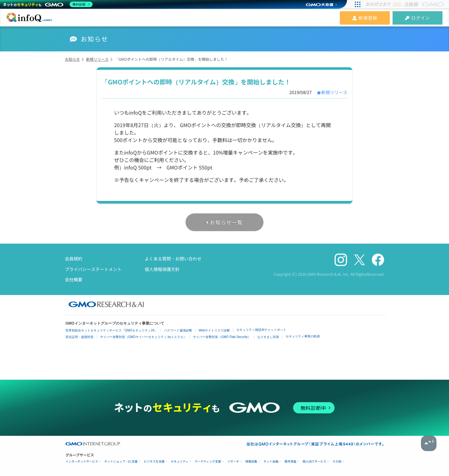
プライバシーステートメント (93, 269)
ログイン (418, 18)
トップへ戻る (429, 443)
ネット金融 (271, 462)
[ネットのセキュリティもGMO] (48, 4)
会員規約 (74, 259)
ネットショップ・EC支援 (121, 462)
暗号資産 (290, 462)
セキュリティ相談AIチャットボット (261, 330)
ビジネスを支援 (154, 462)
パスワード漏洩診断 (178, 330)
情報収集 (251, 462)
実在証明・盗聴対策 (80, 337)
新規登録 (365, 18)
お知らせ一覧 (226, 222)
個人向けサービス (314, 462)
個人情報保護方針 (162, 269)
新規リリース (334, 92)
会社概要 (74, 279)
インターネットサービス (82, 462)
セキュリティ (180, 462)
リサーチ (233, 462)
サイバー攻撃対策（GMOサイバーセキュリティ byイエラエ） (143, 337)
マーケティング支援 (208, 462)
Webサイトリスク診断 (214, 330)
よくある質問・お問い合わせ (173, 259)
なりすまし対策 (268, 337)
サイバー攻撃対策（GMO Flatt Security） (222, 337)
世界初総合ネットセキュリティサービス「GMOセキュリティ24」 (111, 330)
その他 (337, 462)
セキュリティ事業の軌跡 (303, 336)
